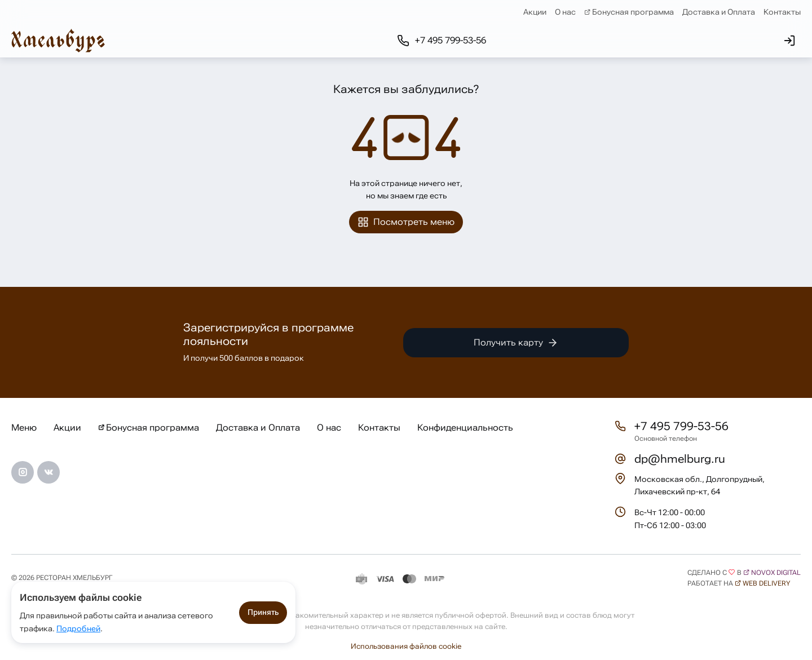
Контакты (782, 12)
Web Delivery (766, 583)
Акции (535, 12)
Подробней (78, 628)
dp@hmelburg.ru (680, 459)
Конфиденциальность (465, 428)
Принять (263, 612)
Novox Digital (776, 573)
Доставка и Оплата (719, 12)
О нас (565, 12)
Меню (24, 428)
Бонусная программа (633, 12)
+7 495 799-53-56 (681, 426)
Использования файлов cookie (406, 646)
